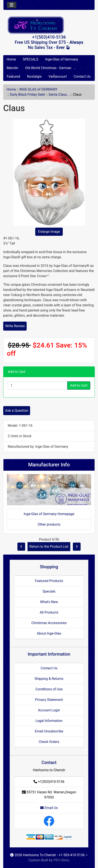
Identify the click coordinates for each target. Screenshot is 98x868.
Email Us (49, 808)
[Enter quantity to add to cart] (38, 386)
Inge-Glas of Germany (62, 59)
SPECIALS (31, 59)
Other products (49, 524)
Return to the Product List (49, 547)
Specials (49, 591)
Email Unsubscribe (49, 731)
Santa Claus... (59, 95)
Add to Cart (79, 385)
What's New (49, 602)
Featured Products (49, 581)
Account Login (49, 710)
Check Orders (49, 742)
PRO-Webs (61, 860)
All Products (49, 612)
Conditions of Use (49, 689)
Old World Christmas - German (48, 68)
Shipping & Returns (49, 679)
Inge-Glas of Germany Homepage (49, 514)
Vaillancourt (58, 76)
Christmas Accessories (49, 623)
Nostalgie (34, 76)
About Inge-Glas (49, 633)
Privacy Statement (49, 700)
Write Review (15, 326)
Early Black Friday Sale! (28, 95)
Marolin (12, 68)
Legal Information (49, 721)
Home (11, 59)
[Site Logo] (49, 25)
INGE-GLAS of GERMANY (38, 89)
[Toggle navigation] (12, 5)
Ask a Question (17, 411)
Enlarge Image (49, 232)
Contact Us (82, 76)
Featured (13, 76)
